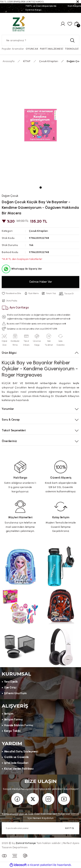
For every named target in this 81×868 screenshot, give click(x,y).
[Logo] (19, 24)
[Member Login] (63, 24)
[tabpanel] (40, 125)
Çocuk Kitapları (38, 231)
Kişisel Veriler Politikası (19, 769)
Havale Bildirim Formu (19, 725)
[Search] (40, 40)
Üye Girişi (10, 687)
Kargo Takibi (12, 731)
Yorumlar (8, 409)
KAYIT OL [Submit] (70, 828)
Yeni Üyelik (11, 682)
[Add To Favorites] (11, 293)
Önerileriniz (9, 441)
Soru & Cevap (11, 420)
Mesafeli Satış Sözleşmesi (21, 751)
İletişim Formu (13, 719)
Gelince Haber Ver (41, 282)
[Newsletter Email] (40, 828)
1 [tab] (41, 188)
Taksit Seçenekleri (14, 430)
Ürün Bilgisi (9, 353)
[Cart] (77, 24)
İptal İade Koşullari (16, 763)
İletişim (9, 714)
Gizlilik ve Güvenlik (16, 757)
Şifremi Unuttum (15, 693)
